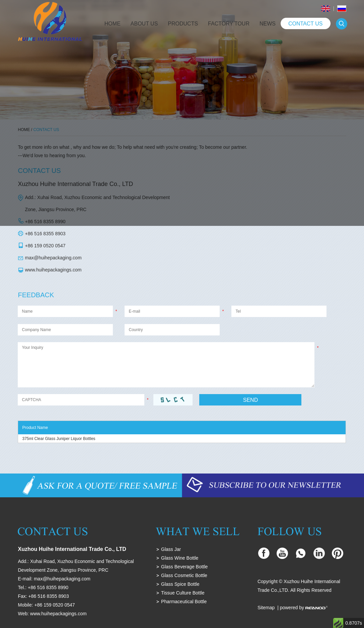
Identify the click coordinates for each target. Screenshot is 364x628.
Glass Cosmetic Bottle (184, 575)
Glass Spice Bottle (180, 584)
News (268, 24)
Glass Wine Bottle (180, 558)
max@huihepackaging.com (53, 258)
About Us (144, 24)
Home (113, 24)
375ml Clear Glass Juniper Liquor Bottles (59, 439)
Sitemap (266, 608)
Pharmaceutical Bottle (184, 602)
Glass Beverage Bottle (184, 567)
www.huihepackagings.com (53, 270)
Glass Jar (171, 549)
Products (183, 24)
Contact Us (306, 24)
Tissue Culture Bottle (183, 593)
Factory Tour (229, 24)
